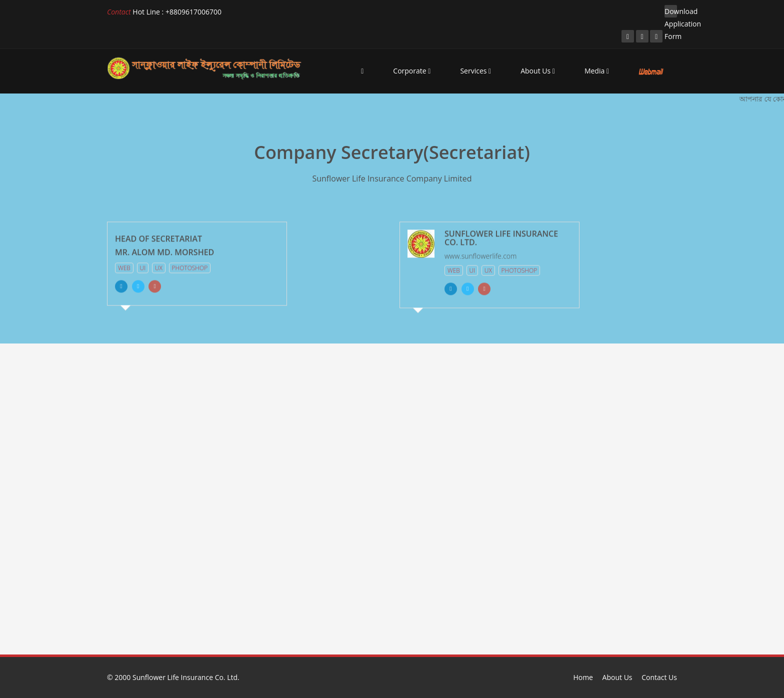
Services (475, 71)
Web (124, 266)
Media (597, 71)
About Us (538, 71)
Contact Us (659, 677)
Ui (143, 266)
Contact (119, 12)
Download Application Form (671, 12)
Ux (159, 266)
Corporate (412, 71)
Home (583, 677)
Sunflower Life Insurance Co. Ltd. (186, 677)
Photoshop (190, 266)
